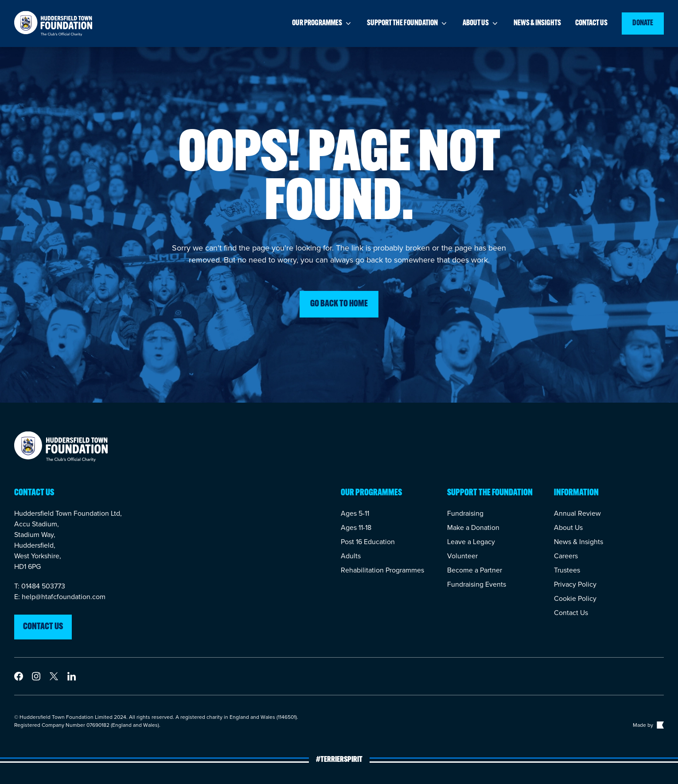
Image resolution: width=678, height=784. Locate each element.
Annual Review (577, 513)
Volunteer (462, 556)
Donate (643, 23)
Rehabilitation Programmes (382, 570)
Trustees (567, 570)
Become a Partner (475, 570)
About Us (568, 527)
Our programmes (322, 24)
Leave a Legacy (471, 542)
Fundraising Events (477, 584)
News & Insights (579, 542)
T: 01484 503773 (40, 586)
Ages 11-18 (356, 527)
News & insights (537, 23)
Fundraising (465, 513)
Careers (566, 556)
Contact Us (571, 613)
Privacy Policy (575, 584)
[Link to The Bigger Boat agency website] (659, 725)
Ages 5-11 (355, 513)
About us (481, 24)
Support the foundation (408, 24)
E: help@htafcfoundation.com (60, 597)
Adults (351, 556)
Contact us (591, 23)
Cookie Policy (575, 598)
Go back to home (339, 304)
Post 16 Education (368, 542)
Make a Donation (473, 527)
